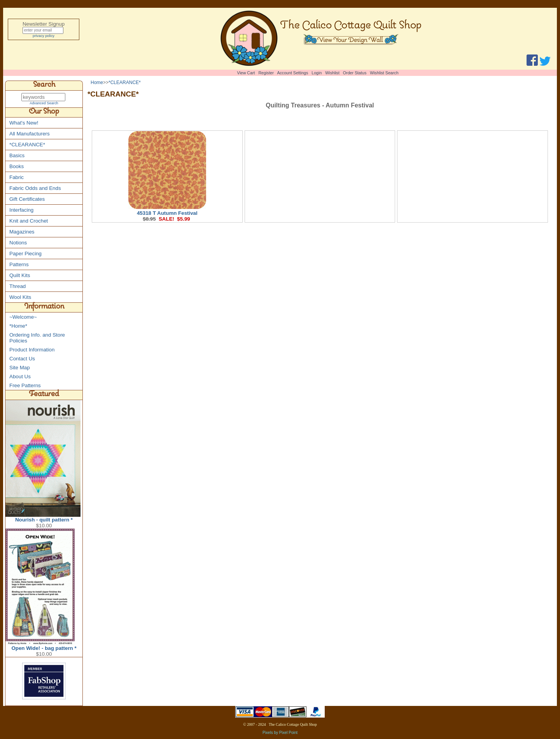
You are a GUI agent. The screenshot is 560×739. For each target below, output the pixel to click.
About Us (20, 377)
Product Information (32, 350)
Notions (18, 243)
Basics (17, 156)
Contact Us (22, 359)
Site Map (20, 368)
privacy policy (44, 37)
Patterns (19, 265)
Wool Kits (20, 298)
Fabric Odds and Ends (35, 189)
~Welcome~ (23, 317)
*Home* (18, 326)
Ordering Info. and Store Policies (37, 338)
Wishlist (332, 73)
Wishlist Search (384, 73)
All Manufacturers (30, 134)
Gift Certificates (27, 199)
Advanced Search (44, 104)
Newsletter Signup (44, 24)
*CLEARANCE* (27, 145)
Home (97, 83)
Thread (17, 287)
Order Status (355, 73)
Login (317, 73)
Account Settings (292, 73)
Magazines (22, 232)
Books (17, 167)
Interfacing (21, 210)
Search (44, 86)
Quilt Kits (20, 276)
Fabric (17, 178)
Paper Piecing (25, 254)
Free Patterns (25, 386)
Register (266, 73)
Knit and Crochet (29, 221)
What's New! (24, 123)
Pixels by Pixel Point (280, 733)
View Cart (246, 73)
